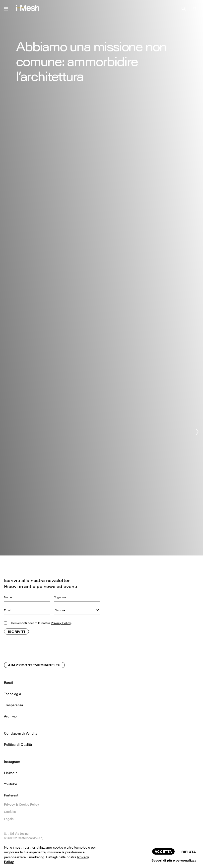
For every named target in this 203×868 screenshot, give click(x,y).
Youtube (10, 784)
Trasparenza (13, 705)
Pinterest (11, 795)
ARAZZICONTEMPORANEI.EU (34, 665)
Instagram (12, 761)
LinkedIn (11, 773)
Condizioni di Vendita (21, 733)
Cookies (10, 811)
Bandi (8, 682)
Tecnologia (12, 694)
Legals (9, 819)
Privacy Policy (61, 623)
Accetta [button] (163, 851)
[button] (195, 8)
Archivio (10, 716)
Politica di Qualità (18, 744)
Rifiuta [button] (189, 851)
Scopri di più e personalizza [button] (174, 860)
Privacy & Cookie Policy (21, 804)
